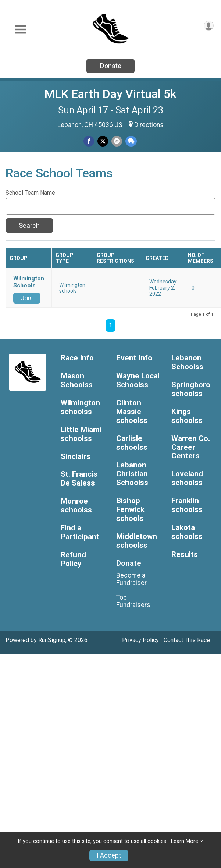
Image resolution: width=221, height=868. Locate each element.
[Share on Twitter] (103, 141)
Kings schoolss (187, 416)
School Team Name (30, 193)
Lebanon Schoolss (187, 362)
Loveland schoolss (187, 478)
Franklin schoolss (187, 505)
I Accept (109, 855)
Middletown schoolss (137, 541)
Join (27, 298)
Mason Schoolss (77, 380)
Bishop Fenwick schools (130, 510)
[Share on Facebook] (89, 141)
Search (29, 225)
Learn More (185, 841)
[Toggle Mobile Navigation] (20, 30)
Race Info (77, 358)
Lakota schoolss (187, 532)
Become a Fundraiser (131, 579)
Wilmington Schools (29, 282)
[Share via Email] (117, 141)
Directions (149, 125)
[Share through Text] (131, 141)
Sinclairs (76, 457)
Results (185, 555)
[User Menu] (209, 26)
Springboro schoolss (191, 389)
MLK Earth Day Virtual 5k (110, 94)
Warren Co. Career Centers (191, 447)
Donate (111, 66)
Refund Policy (73, 559)
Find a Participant (80, 532)
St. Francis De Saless (79, 479)
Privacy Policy (140, 640)
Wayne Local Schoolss (138, 380)
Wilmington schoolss (80, 407)
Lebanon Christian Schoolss (132, 474)
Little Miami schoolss (81, 434)
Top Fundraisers (133, 601)
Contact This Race (187, 640)
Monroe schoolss (76, 506)
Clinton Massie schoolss (132, 412)
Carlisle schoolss (132, 443)
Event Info (134, 358)
